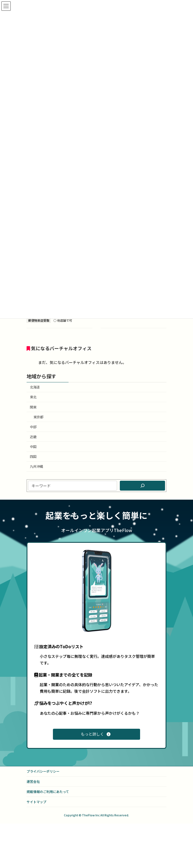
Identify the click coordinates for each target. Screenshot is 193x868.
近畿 (33, 437)
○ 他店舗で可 (63, 320)
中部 (33, 427)
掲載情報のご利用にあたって (48, 792)
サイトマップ (36, 802)
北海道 (35, 387)
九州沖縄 (36, 466)
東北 (33, 397)
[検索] (142, 486)
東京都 (38, 417)
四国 (33, 457)
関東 (33, 407)
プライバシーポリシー (43, 771)
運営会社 (33, 781)
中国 (33, 447)
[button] (96, 734)
